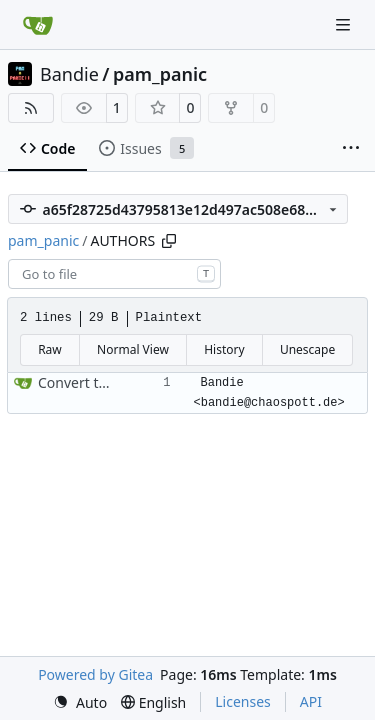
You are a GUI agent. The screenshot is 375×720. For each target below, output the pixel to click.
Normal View (133, 349)
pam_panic (160, 74)
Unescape (307, 349)
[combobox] (114, 274)
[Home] (38, 25)
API (311, 701)
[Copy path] (169, 241)
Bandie (69, 74)
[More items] (351, 149)
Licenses (243, 701)
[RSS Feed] (31, 108)
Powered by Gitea (95, 674)
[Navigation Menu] (345, 24)
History (224, 349)
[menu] (80, 702)
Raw (50, 349)
